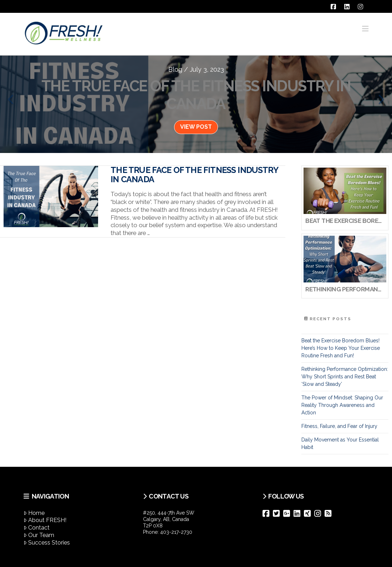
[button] (365, 29)
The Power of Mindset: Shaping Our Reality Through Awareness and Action (342, 405)
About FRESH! (45, 520)
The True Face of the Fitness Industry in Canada (194, 175)
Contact (37, 528)
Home (34, 513)
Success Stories (47, 543)
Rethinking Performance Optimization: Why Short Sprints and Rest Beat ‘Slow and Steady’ (345, 377)
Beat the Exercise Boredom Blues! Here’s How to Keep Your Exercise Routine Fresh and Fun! (341, 348)
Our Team (39, 535)
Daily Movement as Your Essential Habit (340, 443)
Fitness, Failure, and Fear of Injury (339, 426)
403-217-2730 (176, 532)
